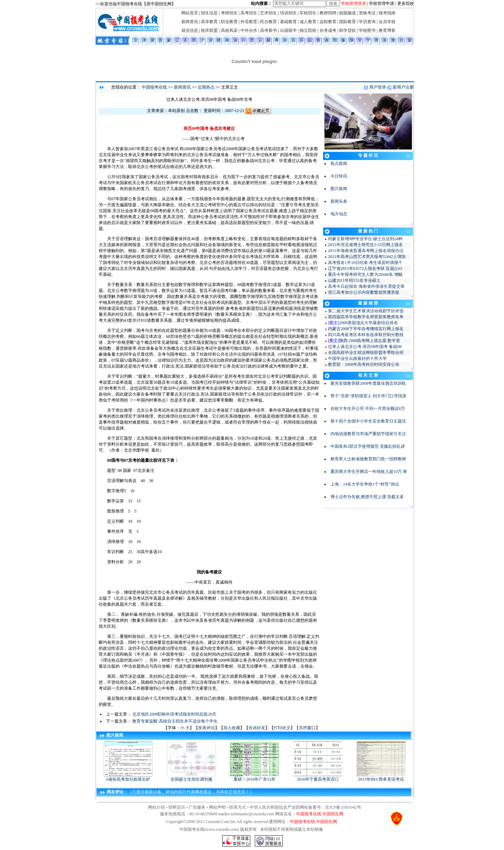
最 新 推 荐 (368, 303)
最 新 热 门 (368, 231)
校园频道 (348, 13)
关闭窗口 (307, 728)
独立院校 (308, 30)
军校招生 (308, 13)
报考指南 (387, 13)
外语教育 (249, 22)
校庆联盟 (209, 30)
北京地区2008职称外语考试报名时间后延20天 (174, 714)
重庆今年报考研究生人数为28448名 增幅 (365, 274)
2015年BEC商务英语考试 (381, 777)
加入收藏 (232, 728)
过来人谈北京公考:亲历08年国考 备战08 (365, 347)
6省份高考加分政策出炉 (128, 777)
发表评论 (206, 728)
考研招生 (229, 13)
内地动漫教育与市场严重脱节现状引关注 (368, 434)
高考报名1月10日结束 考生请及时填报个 (365, 263)
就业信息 (190, 30)
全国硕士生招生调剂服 (191, 777)
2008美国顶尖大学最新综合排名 (369, 323)
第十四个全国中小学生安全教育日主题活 (368, 421)
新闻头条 (339, 201)
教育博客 (387, 30)
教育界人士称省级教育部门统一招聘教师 (368, 459)
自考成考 (328, 30)
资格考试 (367, 13)
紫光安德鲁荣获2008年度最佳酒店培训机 (368, 383)
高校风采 (229, 30)
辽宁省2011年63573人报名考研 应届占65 (365, 269)
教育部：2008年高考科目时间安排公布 (364, 364)
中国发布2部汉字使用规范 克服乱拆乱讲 (368, 446)
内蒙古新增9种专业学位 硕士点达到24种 (365, 239)
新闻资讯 (190, 22)
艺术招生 (268, 13)
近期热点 (206, 87)
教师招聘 (328, 13)
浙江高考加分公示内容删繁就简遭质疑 (364, 292)
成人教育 (308, 22)
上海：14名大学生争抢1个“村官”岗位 (365, 484)
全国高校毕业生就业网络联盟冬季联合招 (366, 353)
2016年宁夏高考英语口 (318, 777)
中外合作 (249, 30)
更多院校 (406, 4)
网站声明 (217, 807)
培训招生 (288, 13)
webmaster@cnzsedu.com (252, 814)
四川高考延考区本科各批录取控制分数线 (366, 335)
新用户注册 (403, 87)
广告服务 (197, 807)
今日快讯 (339, 176)
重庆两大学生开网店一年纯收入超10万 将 (369, 472)
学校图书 (367, 30)
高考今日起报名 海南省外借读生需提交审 (366, 286)
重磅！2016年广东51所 (254, 777)
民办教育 (268, 22)
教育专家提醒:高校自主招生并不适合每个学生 (175, 721)
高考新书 (268, 30)
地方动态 (339, 214)
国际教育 (348, 22)
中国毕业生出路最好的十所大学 (357, 358)
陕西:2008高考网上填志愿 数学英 (370, 341)
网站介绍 (156, 807)
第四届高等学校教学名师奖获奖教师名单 (366, 317)
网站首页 (190, 13)
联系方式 (238, 807)
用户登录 (378, 87)
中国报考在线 (154, 87)
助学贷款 (348, 30)
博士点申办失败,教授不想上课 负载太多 (367, 497)
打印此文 (282, 728)
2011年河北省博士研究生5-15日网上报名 (365, 245)
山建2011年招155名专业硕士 (354, 280)
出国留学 (288, 30)
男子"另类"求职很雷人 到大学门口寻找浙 (368, 396)
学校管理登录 (353, 4)
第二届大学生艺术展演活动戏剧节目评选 (366, 311)
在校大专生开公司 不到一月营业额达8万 (368, 409)
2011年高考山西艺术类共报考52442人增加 (367, 257)
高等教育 (209, 22)
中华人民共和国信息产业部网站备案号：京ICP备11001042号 (305, 807)
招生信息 (209, 13)
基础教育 (288, 22)
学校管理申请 (381, 4)
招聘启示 (177, 807)
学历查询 (367, 22)
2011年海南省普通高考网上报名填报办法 (366, 251)
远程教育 (328, 22)
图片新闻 (339, 189)
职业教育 (229, 22)
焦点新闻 (339, 163)
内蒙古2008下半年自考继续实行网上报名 (366, 329)
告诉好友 (257, 728)
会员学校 (387, 22)
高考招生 (249, 13)
